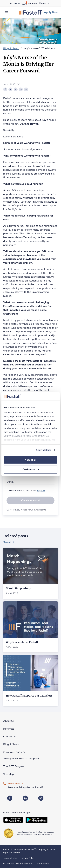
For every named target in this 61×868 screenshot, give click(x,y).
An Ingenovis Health (24, 850)
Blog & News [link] (11, 48)
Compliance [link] (43, 864)
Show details (44, 450)
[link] (30, 12)
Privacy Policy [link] (28, 858)
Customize (31, 469)
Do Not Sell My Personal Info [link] (18, 864)
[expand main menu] (7, 12)
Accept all (30, 460)
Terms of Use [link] (10, 858)
